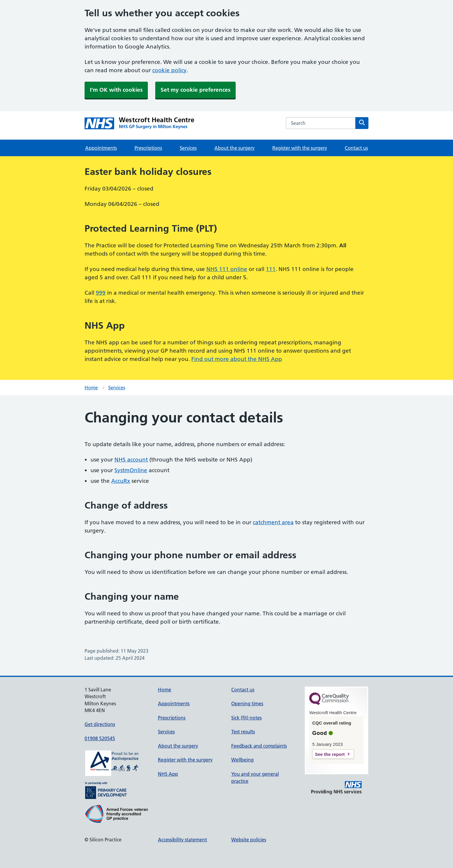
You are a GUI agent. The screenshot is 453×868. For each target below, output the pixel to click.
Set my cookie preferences (195, 90)
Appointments (101, 148)
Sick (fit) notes (246, 718)
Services (188, 148)
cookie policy (169, 70)
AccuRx (121, 481)
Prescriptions (148, 148)
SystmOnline (131, 470)
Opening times (247, 704)
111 (271, 269)
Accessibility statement (182, 840)
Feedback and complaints (259, 746)
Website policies (249, 840)
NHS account (131, 460)
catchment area (273, 522)
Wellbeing (242, 760)
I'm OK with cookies (116, 90)
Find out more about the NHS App (237, 359)
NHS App (168, 774)
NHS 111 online (227, 269)
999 (101, 293)
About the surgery (234, 148)
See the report (330, 754)
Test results (243, 732)
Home (91, 388)
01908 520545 (100, 738)
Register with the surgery (300, 148)
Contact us (356, 148)
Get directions (100, 724)
